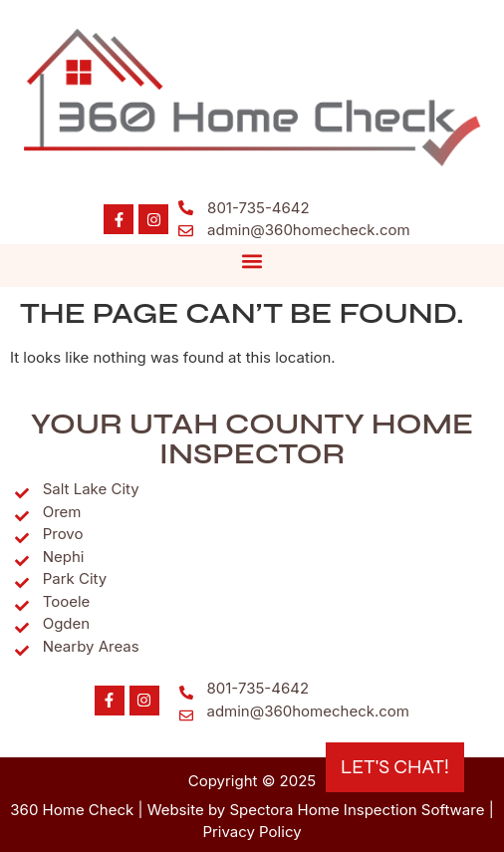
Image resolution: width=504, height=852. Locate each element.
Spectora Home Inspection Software (357, 810)
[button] (252, 261)
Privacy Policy (252, 832)
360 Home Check (72, 810)
